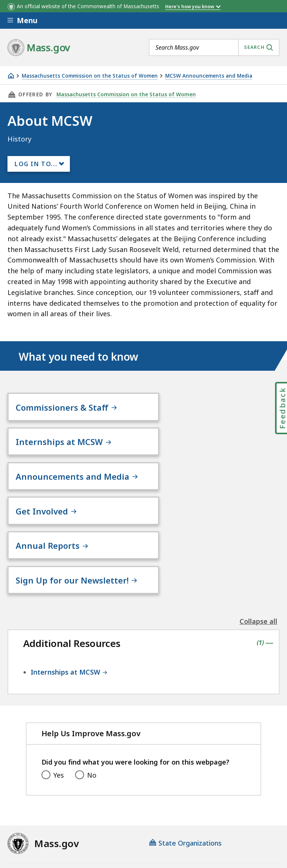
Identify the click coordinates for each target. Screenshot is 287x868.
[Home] (11, 76)
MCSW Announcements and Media (209, 76)
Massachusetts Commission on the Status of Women (90, 76)
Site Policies (189, 796)
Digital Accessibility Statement (56, 796)
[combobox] (214, 47)
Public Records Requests (47, 816)
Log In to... (36, 164)
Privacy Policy (137, 796)
